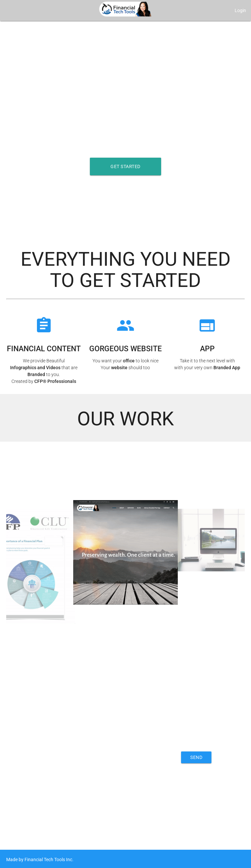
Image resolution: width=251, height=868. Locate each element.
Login (240, 10)
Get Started (125, 166)
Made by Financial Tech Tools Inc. (40, 860)
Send (196, 757)
